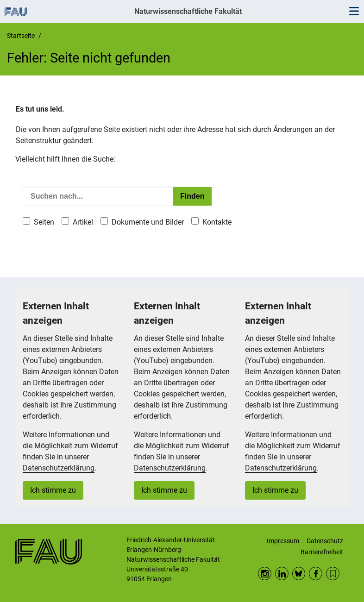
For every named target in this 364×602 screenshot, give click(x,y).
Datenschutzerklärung (59, 468)
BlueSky (299, 574)
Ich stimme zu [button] (53, 490)
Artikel (83, 222)
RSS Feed (333, 574)
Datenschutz (325, 541)
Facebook (316, 574)
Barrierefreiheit (322, 552)
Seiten (44, 222)
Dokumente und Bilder (148, 222)
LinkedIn (282, 574)
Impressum (283, 541)
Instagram (265, 574)
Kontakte (217, 222)
